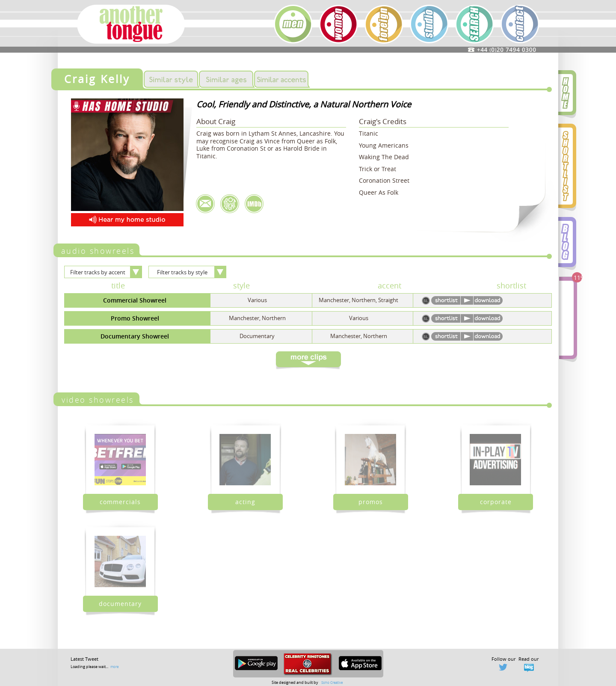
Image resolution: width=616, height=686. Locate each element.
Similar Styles (171, 79)
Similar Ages (226, 79)
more (114, 667)
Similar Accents (281, 79)
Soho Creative (332, 682)
